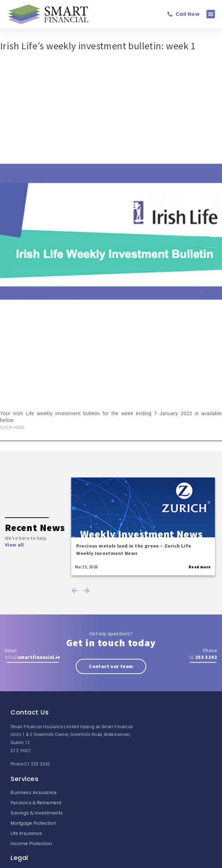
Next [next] (87, 591)
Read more (200, 567)
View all (14, 545)
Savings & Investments (37, 813)
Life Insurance (26, 833)
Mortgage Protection (33, 823)
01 (203, 657)
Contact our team (111, 666)
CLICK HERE (12, 427)
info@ (33, 657)
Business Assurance (34, 792)
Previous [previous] (75, 591)
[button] (211, 14)
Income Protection (31, 844)
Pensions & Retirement (36, 803)
